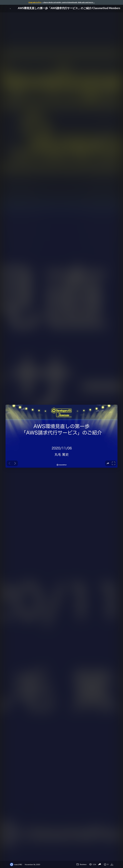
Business (81, 864)
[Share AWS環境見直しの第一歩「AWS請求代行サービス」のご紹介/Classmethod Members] (100, 864)
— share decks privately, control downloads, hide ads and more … (62, 2)
